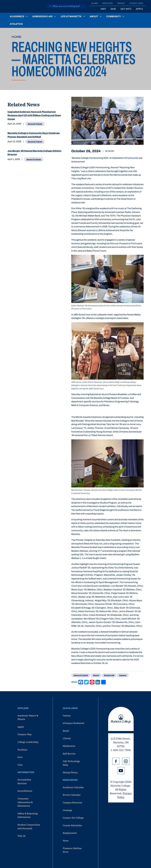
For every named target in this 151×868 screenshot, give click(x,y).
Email (66, 731)
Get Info (126, 9)
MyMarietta (69, 746)
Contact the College (73, 818)
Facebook (116, 761)
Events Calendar (72, 795)
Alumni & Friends (35, 124)
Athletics (16, 24)
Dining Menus (70, 772)
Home (17, 37)
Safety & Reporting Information (28, 815)
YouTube (121, 771)
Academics (17, 16)
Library (67, 738)
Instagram (126, 761)
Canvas (67, 716)
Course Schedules (72, 825)
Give (113, 9)
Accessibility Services (24, 781)
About (94, 16)
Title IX (21, 836)
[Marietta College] (25, 6)
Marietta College (121, 719)
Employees (108, 3)
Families (121, 3)
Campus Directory (73, 802)
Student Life (109, 675)
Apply (139, 9)
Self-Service (69, 754)
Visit (103, 9)
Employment (70, 833)
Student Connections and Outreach (29, 827)
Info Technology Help (71, 763)
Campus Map (25, 734)
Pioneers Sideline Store (72, 850)
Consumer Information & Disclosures (25, 802)
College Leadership (28, 742)
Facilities (22, 750)
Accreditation (25, 791)
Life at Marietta (71, 16)
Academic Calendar (73, 787)
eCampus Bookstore (74, 723)
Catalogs (67, 810)
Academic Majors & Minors (28, 717)
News (66, 841)
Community (113, 16)
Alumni (95, 3)
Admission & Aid (42, 16)
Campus (123, 675)
